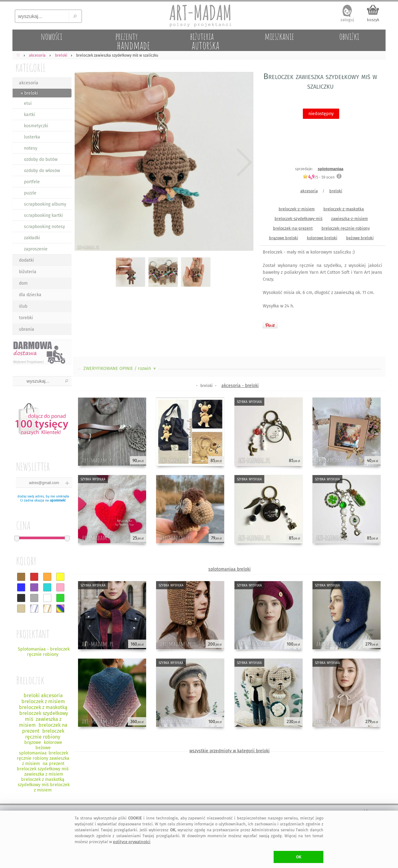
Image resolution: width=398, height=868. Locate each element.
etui (28, 103)
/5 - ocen (319, 177)
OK (299, 857)
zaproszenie (36, 249)
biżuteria (28, 272)
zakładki (32, 238)
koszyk (373, 20)
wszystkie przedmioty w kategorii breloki (229, 751)
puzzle (30, 193)
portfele (32, 182)
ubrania (27, 329)
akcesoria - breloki (240, 386)
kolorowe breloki (322, 238)
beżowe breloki (360, 238)
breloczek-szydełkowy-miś (298, 219)
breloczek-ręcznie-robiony (346, 228)
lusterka (32, 137)
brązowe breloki (284, 238)
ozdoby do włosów (42, 171)
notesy (31, 148)
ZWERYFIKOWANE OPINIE (120, 369)
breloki (336, 191)
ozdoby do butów (41, 159)
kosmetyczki (36, 126)
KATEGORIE (31, 68)
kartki (30, 115)
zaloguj (347, 20)
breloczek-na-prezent (293, 228)
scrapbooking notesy (44, 227)
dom (23, 283)
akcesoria (29, 83)
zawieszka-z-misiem (349, 219)
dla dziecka (30, 295)
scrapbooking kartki (43, 215)
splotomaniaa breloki (229, 569)
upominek (57, 500)
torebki (26, 318)
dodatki (26, 260)
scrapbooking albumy (45, 204)
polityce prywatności (132, 842)
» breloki (29, 93)
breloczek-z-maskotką (344, 209)
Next (243, 162)
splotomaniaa (331, 169)
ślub (23, 306)
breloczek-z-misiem (297, 209)
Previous (83, 162)
